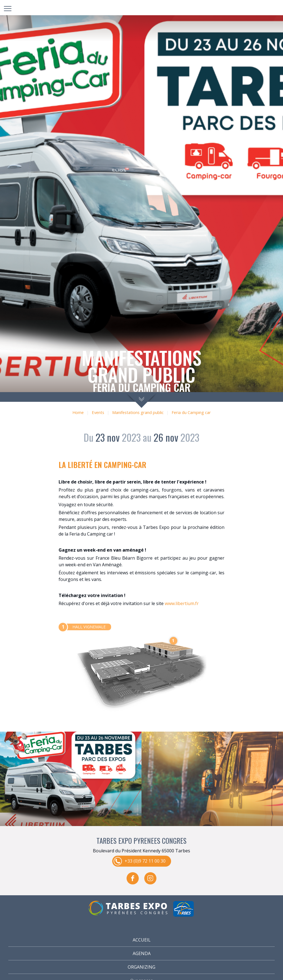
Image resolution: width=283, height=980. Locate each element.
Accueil (142, 940)
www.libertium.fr (182, 603)
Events (98, 412)
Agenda (142, 953)
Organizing (141, 967)
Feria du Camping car (191, 412)
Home (78, 412)
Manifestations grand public (138, 412)
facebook (133, 878)
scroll (142, 400)
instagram (150, 878)
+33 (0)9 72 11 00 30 (145, 861)
